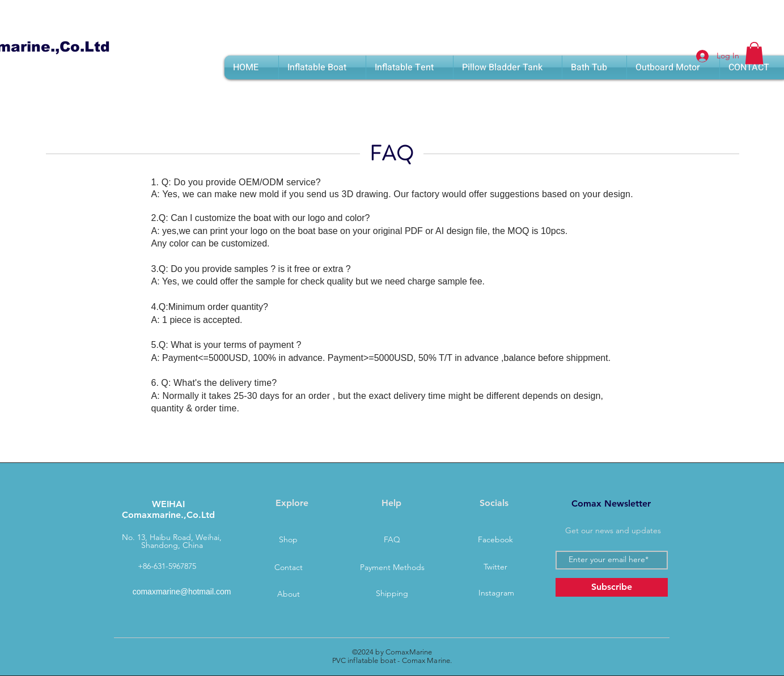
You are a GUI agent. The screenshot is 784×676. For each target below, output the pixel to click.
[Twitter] (495, 567)
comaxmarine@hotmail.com (182, 592)
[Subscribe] (612, 587)
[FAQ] (392, 540)
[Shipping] (392, 594)
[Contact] (289, 568)
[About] (289, 594)
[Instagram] (497, 593)
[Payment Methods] (392, 568)
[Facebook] (495, 540)
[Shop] (289, 540)
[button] (754, 53)
